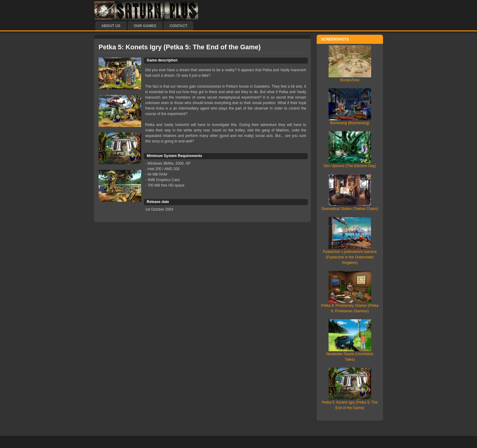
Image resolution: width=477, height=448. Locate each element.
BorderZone (350, 80)
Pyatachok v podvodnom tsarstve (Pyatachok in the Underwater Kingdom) (350, 257)
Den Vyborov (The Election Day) (350, 166)
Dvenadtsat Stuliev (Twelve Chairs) (350, 209)
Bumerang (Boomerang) (350, 123)
